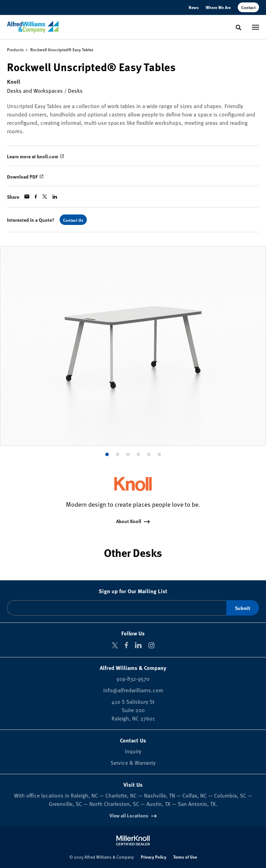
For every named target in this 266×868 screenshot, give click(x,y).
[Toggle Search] (238, 28)
